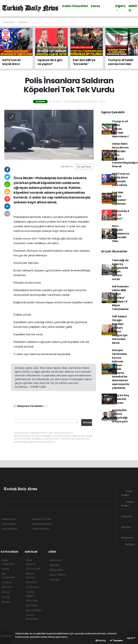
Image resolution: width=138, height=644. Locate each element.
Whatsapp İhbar (42, 524)
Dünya (6, 597)
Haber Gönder (41, 529)
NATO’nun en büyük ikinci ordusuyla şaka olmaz (121, 179)
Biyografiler (56, 570)
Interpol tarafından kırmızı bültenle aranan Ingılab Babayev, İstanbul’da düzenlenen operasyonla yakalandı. (121, 369)
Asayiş (6, 592)
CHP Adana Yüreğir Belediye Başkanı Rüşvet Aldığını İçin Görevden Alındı (120, 330)
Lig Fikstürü (32, 587)
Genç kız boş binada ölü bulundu (120, 399)
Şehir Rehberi (34, 610)
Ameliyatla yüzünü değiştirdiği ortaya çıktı (120, 416)
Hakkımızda (9, 519)
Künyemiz (127, 536)
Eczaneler (32, 582)
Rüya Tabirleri (58, 575)
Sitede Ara (56, 560)
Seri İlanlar (32, 605)
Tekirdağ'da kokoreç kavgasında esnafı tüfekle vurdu (120, 270)
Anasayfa (9, 22)
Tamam (116, 640)
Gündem (23, 22)
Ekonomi (7, 587)
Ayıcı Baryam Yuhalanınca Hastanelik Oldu (120, 234)
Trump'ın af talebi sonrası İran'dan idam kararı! (120, 129)
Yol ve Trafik (33, 569)
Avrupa (6, 602)
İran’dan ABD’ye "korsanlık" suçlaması (119, 198)
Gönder (87, 422)
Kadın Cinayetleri (75, 6)
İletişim (128, 544)
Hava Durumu (31, 562)
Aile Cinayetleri (8, 576)
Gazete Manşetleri (32, 617)
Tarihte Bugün (30, 594)
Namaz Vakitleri (30, 576)
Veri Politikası (9, 529)
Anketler (55, 565)
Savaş (95, 6)
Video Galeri (127, 504)
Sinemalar (32, 601)
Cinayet (7, 582)
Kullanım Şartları (42, 519)
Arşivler (126, 525)
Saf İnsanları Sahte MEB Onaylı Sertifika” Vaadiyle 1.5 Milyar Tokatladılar (120, 298)
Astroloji (54, 580)
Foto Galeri (127, 493)
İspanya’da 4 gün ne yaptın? (121, 215)
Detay (101, 640)
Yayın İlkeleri (9, 524)
